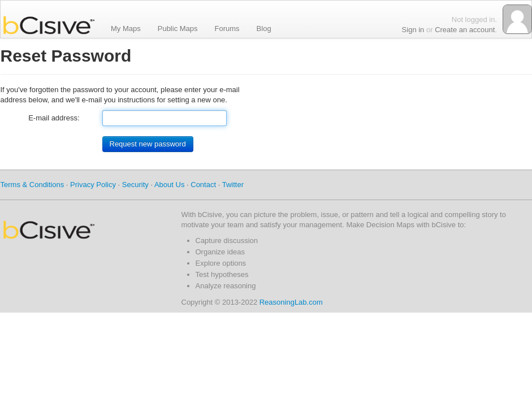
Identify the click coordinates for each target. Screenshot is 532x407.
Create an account (465, 30)
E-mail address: (54, 118)
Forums (227, 28)
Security (135, 185)
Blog (264, 28)
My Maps (126, 28)
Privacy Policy (93, 185)
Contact (203, 185)
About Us (169, 185)
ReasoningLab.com (291, 302)
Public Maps (178, 28)
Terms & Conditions (33, 185)
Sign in (413, 30)
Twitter (233, 185)
